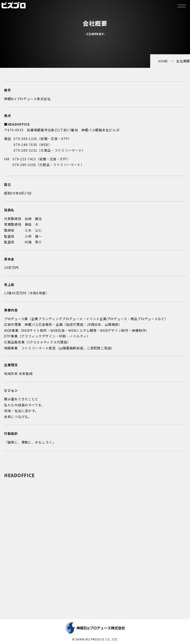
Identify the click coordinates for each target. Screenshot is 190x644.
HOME (163, 61)
